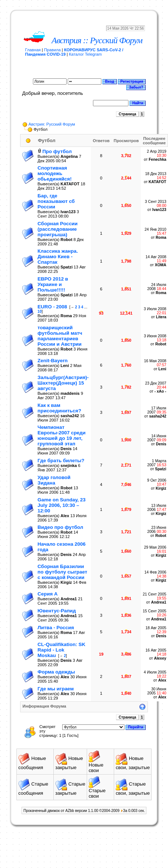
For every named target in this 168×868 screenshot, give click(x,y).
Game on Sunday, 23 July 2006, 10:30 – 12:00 (62, 505)
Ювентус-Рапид (57, 611)
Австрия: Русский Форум (52, 124)
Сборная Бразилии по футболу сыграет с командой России (63, 572)
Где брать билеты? (61, 461)
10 (40, 311)
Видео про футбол (61, 527)
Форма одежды (56, 672)
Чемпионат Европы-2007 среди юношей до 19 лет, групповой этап (62, 435)
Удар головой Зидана (54, 480)
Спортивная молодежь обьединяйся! (55, 173)
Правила (52, 50)
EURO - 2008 (53, 307)
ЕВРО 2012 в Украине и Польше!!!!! (53, 284)
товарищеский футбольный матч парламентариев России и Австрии (60, 336)
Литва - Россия (56, 628)
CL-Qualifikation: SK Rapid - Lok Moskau (62, 650)
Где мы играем (56, 689)
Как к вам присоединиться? (59, 408)
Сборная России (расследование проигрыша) (58, 229)
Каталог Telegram (85, 54)
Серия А (48, 594)
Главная (33, 50)
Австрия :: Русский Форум (97, 40)
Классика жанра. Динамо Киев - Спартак (58, 257)
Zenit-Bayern (53, 361)
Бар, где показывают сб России (56, 201)
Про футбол (57, 151)
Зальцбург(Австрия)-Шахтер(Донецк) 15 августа (63, 383)
